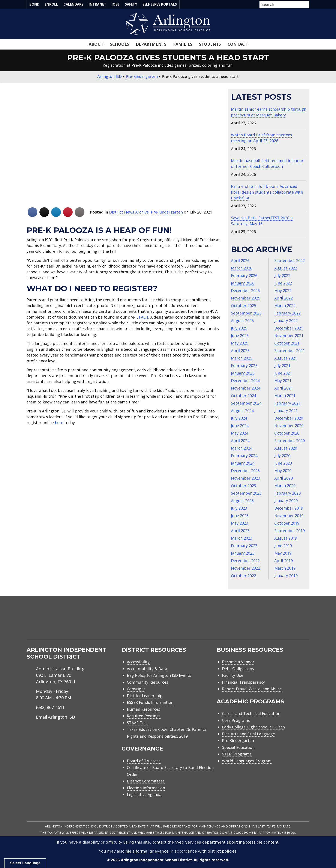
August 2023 (242, 501)
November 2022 (246, 568)
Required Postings (144, 716)
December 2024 (245, 381)
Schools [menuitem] (120, 44)
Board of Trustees (144, 761)
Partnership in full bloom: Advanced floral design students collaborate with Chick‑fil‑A (267, 192)
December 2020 (289, 418)
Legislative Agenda (144, 794)
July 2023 (239, 508)
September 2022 (289, 260)
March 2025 (242, 358)
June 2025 (240, 335)
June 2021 (283, 373)
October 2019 (287, 523)
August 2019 (286, 538)
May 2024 (240, 433)
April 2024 (240, 441)
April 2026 (240, 260)
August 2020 (286, 448)
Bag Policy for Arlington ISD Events (159, 675)
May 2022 (283, 290)
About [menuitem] (96, 44)
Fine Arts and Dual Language (248, 734)
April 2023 (240, 531)
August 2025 (242, 320)
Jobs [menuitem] (116, 4)
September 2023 (246, 493)
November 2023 (246, 478)
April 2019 (283, 561)
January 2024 (243, 463)
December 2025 (245, 290)
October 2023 (244, 486)
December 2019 (289, 508)
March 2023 (242, 538)
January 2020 (286, 501)
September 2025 (246, 313)
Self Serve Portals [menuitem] (160, 4)
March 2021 (285, 396)
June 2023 (240, 516)
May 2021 (283, 381)
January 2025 (243, 373)
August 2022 (286, 268)
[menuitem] (273, 623)
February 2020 (287, 493)
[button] (308, 5)
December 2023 (245, 471)
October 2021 (287, 343)
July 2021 (282, 366)
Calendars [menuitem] (73, 4)
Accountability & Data (147, 669)
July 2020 (282, 456)
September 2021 (289, 351)
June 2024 (240, 426)
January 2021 (286, 411)
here (59, 423)
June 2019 (283, 546)
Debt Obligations (238, 669)
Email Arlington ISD (55, 717)
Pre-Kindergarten (167, 212)
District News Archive (129, 212)
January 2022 (286, 320)
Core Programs (236, 720)
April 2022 (283, 298)
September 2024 (246, 403)
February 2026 (244, 275)
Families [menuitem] (183, 44)
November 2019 (289, 516)
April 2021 (283, 388)
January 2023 (243, 553)
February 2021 (287, 403)
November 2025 (246, 298)
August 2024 (242, 411)
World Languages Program (247, 761)
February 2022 (287, 313)
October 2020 (287, 433)
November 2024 (246, 388)
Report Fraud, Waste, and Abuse (252, 689)
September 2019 (289, 531)
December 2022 (245, 561)
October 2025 (244, 305)
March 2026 (242, 268)
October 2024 (244, 396)
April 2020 (283, 478)
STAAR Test (137, 723)
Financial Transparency (243, 682)
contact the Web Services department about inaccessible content (215, 842)
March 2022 (285, 305)
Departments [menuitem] (151, 44)
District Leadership (145, 696)
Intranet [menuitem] (97, 4)
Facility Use (233, 675)
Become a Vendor (238, 662)
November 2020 (289, 426)
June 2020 (283, 463)
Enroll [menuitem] (51, 4)
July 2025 (239, 328)
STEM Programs (237, 754)
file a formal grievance (147, 851)
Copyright (136, 689)
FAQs (144, 317)
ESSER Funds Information (150, 702)
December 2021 (289, 328)
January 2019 (286, 576)
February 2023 (244, 546)
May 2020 (283, 471)
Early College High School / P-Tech (253, 727)
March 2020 (285, 486)
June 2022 (283, 283)
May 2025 (240, 343)
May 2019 (283, 553)
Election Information (146, 788)
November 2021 (289, 335)
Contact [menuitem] (237, 44)
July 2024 (239, 418)
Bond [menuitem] (34, 4)
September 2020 (289, 441)
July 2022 (282, 275)
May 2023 (240, 523)
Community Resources (148, 682)
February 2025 (244, 366)
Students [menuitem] (210, 44)
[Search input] (283, 4)
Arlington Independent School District (156, 860)
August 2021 (286, 358)
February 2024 (244, 456)
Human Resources (143, 709)
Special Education (238, 747)
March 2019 (285, 568)
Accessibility (138, 662)
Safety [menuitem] (131, 4)
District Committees (146, 781)
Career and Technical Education (251, 713)
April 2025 (240, 351)
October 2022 (244, 576)
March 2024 (242, 448)
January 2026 (243, 283)
